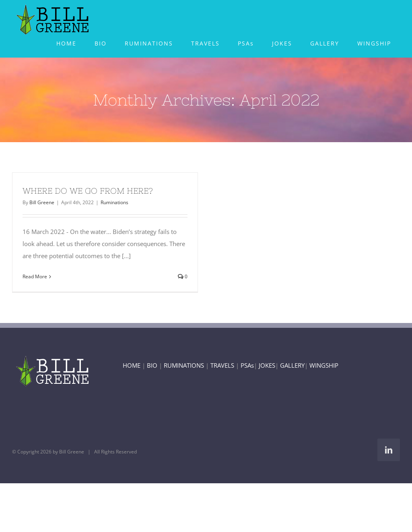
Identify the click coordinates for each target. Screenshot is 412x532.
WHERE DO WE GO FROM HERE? (88, 191)
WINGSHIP (324, 365)
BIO (152, 365)
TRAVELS (222, 365)
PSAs (247, 365)
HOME (132, 365)
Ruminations (114, 202)
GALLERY (292, 365)
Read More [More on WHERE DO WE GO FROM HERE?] (35, 276)
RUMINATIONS (184, 365)
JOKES (267, 365)
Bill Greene (42, 202)
